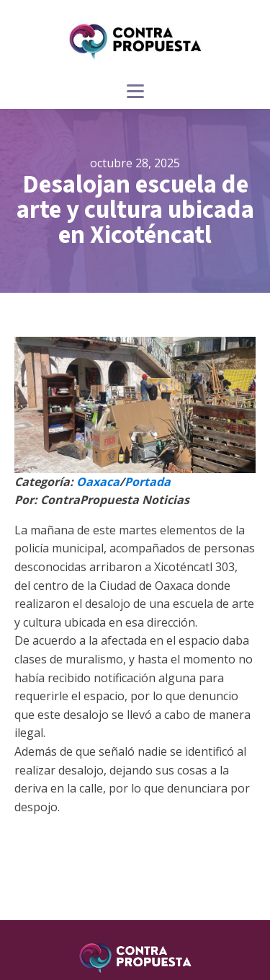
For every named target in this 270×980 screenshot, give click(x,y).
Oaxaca (98, 482)
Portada (148, 482)
